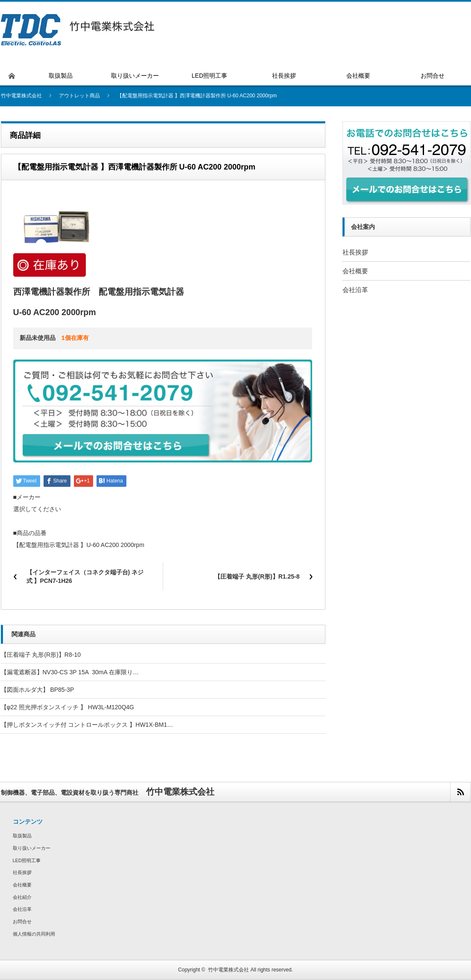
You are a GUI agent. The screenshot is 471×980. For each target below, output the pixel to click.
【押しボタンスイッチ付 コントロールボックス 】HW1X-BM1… (87, 725)
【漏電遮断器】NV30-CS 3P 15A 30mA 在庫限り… (70, 672)
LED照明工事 (27, 860)
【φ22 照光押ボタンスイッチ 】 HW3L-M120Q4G (67, 707)
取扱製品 (22, 836)
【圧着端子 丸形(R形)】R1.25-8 (257, 576)
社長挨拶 (355, 252)
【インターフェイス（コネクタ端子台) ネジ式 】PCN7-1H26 (85, 576)
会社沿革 (355, 290)
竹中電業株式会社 (228, 970)
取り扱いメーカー (32, 848)
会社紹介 (22, 897)
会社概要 (355, 271)
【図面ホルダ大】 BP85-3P (38, 690)
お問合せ (22, 921)
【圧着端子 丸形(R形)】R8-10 (41, 655)
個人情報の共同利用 (34, 934)
